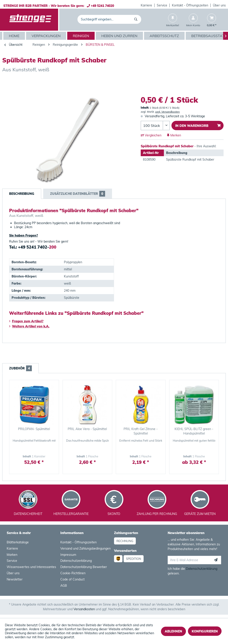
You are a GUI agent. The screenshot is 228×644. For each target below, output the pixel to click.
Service (162, 5)
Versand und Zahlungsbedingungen (85, 548)
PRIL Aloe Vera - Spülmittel (87, 429)
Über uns (219, 5)
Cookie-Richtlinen (73, 573)
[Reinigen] (81, 36)
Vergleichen (151, 135)
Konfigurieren (205, 631)
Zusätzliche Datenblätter (78, 194)
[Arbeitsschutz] (165, 36)
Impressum (68, 555)
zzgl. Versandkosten (167, 112)
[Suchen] (137, 19)
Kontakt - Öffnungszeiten (190, 5)
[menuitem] (147, 5)
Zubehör (20, 368)
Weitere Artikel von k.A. (29, 326)
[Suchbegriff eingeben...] (109, 19)
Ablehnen (173, 631)
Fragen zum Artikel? (26, 321)
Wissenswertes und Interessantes (31, 567)
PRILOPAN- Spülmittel (34, 429)
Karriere (146, 5)
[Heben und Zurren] (120, 36)
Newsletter (15, 579)
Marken (12, 555)
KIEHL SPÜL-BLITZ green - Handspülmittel (194, 431)
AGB (64, 586)
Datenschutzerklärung (76, 561)
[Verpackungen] (47, 36)
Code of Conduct (72, 579)
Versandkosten (84, 609)
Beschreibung (22, 194)
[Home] (15, 36)
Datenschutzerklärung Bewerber (84, 567)
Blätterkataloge (18, 542)
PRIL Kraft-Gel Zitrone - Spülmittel (141, 431)
